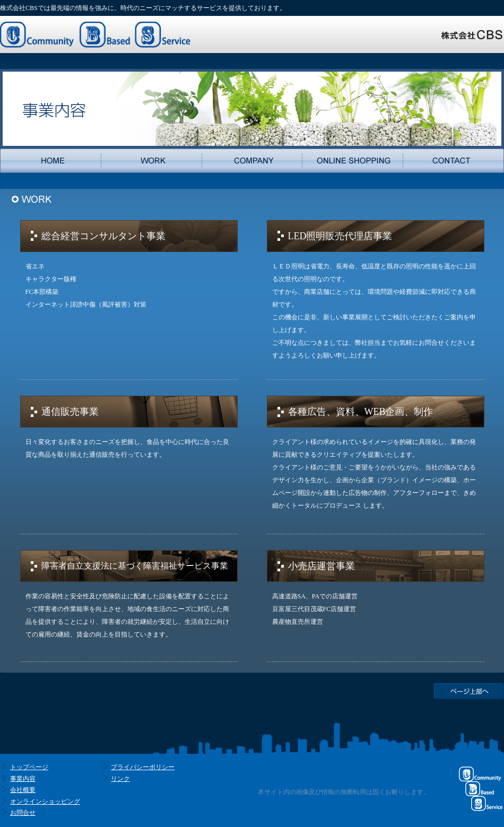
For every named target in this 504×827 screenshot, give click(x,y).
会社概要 (23, 790)
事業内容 (23, 779)
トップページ (29, 767)
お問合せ (23, 813)
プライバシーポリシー (143, 767)
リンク (120, 779)
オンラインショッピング (45, 802)
